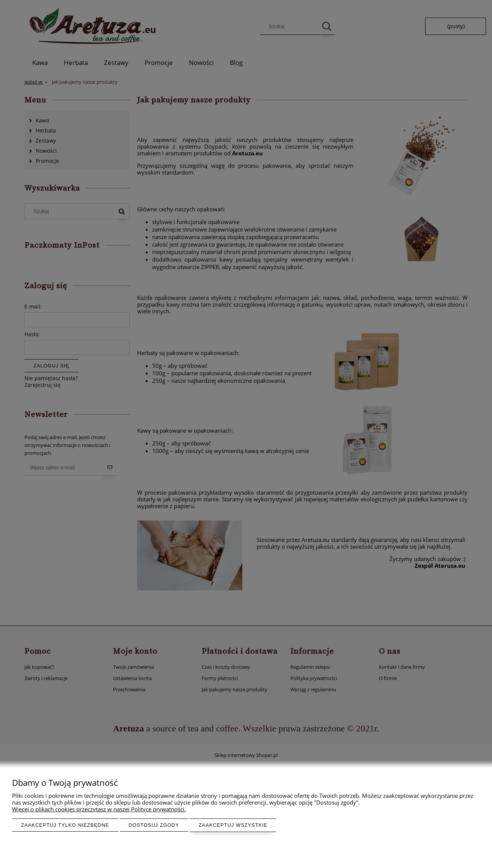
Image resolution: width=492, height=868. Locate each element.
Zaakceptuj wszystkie (233, 825)
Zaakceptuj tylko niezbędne (65, 825)
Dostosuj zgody (154, 825)
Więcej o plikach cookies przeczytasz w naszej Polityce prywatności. (99, 809)
